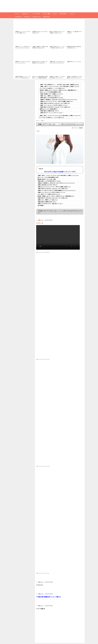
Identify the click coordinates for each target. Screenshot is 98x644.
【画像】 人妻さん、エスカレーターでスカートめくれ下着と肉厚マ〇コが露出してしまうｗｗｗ (60, 86)
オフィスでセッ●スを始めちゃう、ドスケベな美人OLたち (52, 88)
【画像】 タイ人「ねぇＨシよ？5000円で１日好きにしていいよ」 (54, 105)
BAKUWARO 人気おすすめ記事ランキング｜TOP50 (60, 172)
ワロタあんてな (18, 17)
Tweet (38, 131)
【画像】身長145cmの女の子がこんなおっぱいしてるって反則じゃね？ (55, 107)
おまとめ (55, 14)
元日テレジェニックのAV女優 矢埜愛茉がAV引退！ (51, 92)
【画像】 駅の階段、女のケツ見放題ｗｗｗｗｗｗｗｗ (51, 94)
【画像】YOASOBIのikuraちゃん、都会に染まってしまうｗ (50, 204)
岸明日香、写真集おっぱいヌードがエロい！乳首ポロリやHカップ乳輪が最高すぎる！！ (59, 90)
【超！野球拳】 (41, 206)
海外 (82, 128)
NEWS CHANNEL (63, 14)
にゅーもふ (17, 14)
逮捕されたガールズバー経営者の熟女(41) (49, 109)
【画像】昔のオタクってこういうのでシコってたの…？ (52, 113)
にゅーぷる (72, 14)
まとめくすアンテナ (37, 17)
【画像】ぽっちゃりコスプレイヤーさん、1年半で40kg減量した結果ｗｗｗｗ (56, 101)
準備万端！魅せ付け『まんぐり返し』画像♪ (47, 179)
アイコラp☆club (36, 14)
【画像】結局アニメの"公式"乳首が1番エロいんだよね (51, 98)
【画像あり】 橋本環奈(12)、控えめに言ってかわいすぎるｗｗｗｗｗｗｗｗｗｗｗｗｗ (58, 100)
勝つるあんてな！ (26, 14)
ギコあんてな (27, 17)
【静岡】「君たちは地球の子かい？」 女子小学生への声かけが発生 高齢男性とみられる (59, 85)
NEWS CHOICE (47, 17)
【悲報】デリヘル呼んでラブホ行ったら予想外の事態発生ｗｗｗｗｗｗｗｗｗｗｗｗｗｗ (56, 190)
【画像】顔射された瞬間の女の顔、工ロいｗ (49, 111)
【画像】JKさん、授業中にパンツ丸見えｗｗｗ (50, 96)
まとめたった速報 (46, 14)
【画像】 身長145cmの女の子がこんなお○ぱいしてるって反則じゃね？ (55, 103)
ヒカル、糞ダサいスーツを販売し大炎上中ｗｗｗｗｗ (49, 194)
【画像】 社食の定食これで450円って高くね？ (47, 185)
